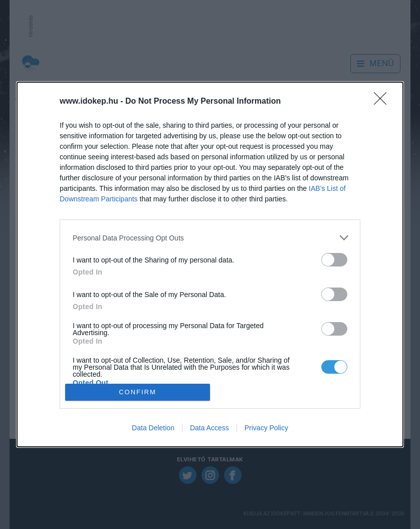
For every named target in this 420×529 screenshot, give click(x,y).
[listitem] (210, 238)
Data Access (209, 428)
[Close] (383, 102)
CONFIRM (138, 391)
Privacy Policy (266, 428)
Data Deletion (153, 428)
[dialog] (210, 264)
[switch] (334, 260)
